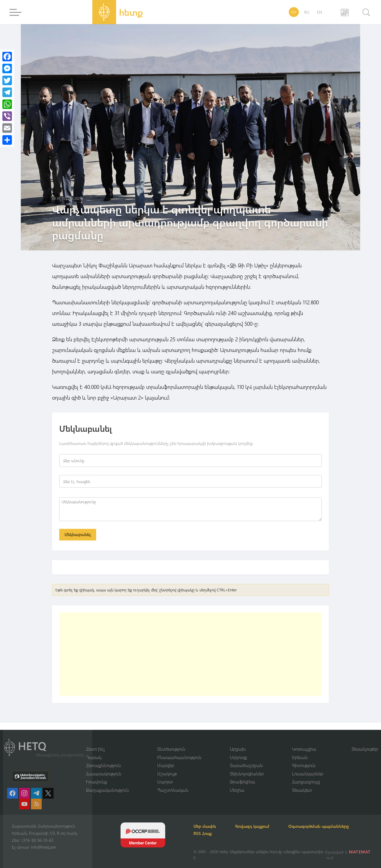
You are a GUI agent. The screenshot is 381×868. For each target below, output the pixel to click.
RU (307, 12)
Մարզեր (166, 765)
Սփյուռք (238, 757)
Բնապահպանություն (179, 757)
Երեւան (300, 757)
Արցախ (238, 749)
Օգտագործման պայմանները (319, 826)
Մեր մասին (205, 826)
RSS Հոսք (203, 833)
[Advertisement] (190, 654)
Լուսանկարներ (308, 774)
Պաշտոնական (173, 790)
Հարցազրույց (306, 782)
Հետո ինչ (96, 749)
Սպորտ (165, 782)
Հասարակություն (104, 774)
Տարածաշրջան (246, 765)
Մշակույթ (167, 774)
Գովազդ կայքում (252, 826)
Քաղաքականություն (107, 790)
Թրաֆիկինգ (242, 782)
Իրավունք (97, 782)
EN (320, 12)
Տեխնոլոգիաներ (247, 774)
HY (294, 12)
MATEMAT (360, 852)
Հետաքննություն (103, 765)
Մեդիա (237, 790)
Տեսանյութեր (365, 749)
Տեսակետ (302, 790)
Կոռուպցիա (304, 749)
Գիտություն (304, 765)
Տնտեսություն (171, 749)
